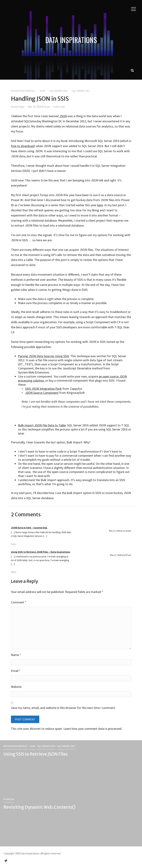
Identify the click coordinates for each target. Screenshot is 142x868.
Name (16, 655)
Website (16, 687)
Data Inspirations (71, 40)
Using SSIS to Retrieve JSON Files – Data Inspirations (41, 552)
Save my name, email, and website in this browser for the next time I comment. (63, 708)
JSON (42, 91)
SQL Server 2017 (81, 91)
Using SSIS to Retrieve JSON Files (36, 754)
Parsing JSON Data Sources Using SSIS (44, 356)
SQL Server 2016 (58, 91)
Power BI (9, 799)
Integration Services (23, 91)
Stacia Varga (18, 107)
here (100, 205)
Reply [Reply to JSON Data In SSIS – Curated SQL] (14, 544)
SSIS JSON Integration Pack (43, 389)
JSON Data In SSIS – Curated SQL (29, 528)
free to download (23, 146)
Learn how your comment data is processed (92, 729)
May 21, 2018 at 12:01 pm (120, 531)
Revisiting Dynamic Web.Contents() (39, 807)
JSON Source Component (42, 393)
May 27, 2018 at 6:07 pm (121, 555)
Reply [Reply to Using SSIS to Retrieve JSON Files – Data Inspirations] (14, 572)
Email (16, 671)
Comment (19, 602)
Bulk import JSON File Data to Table (42, 425)
